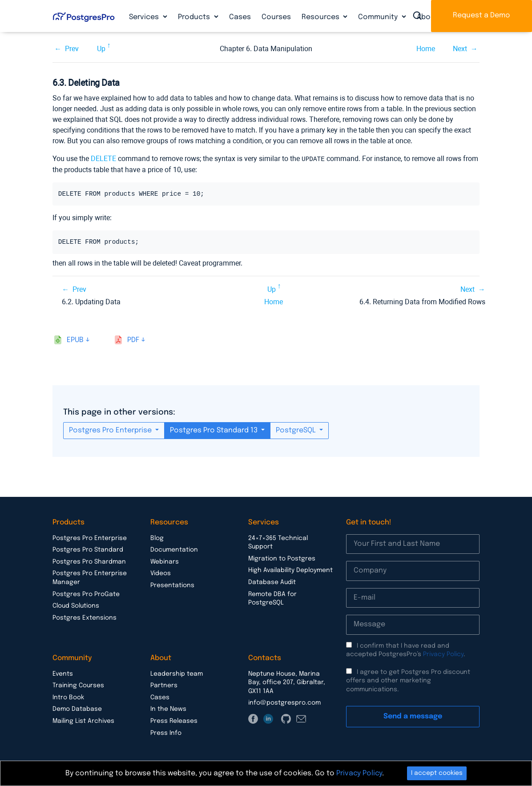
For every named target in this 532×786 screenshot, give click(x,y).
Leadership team (177, 673)
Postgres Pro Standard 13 (215, 430)
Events (63, 673)
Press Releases (174, 721)
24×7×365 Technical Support (278, 542)
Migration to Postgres (282, 558)
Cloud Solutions (76, 605)
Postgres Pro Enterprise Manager (90, 577)
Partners (164, 685)
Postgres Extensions (85, 617)
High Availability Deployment (290, 570)
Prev (72, 49)
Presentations (172, 585)
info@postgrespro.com (284, 702)
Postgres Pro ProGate (86, 594)
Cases (240, 17)
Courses (276, 17)
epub (75, 340)
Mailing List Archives (83, 721)
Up (101, 49)
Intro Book (68, 697)
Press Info (166, 733)
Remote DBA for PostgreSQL (272, 598)
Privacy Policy (443, 654)
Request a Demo (482, 15)
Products (195, 17)
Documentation (174, 549)
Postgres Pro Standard (88, 549)
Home (426, 49)
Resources (321, 17)
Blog (157, 538)
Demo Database (77, 709)
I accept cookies (437, 773)
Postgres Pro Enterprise (111, 430)
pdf (133, 340)
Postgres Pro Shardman (89, 561)
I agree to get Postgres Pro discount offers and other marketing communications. (408, 680)
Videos (161, 573)
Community (379, 17)
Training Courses (78, 685)
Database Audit (272, 582)
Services (145, 17)
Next (460, 49)
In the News (168, 709)
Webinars (165, 561)
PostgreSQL (297, 430)
